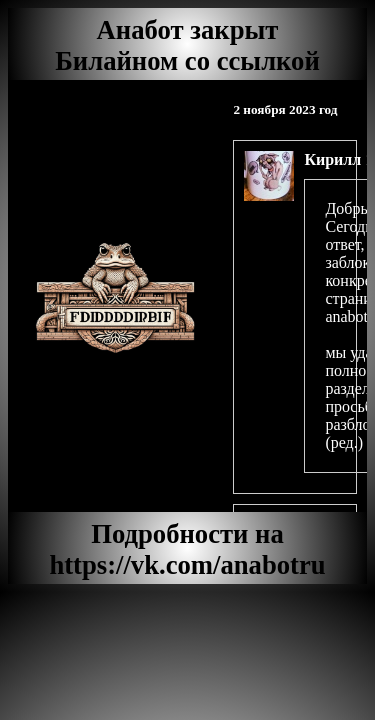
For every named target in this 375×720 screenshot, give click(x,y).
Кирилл (332, 159)
